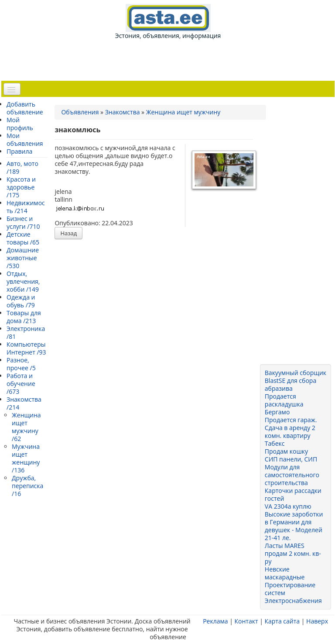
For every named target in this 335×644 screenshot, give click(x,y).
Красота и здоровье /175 (21, 187)
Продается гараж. (291, 420)
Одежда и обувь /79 (21, 301)
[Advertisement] (170, 59)
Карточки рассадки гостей (293, 494)
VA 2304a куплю (288, 506)
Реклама (215, 621)
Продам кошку (286, 451)
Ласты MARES (285, 546)
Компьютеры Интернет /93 (26, 348)
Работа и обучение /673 (21, 384)
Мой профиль (20, 124)
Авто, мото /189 (22, 167)
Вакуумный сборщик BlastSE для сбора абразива (296, 381)
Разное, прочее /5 (21, 364)
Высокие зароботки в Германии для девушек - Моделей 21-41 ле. (294, 526)
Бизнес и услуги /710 (23, 222)
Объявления (80, 112)
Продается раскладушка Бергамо (284, 404)
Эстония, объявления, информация (168, 22)
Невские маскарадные (285, 573)
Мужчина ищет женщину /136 (26, 458)
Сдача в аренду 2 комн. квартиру (290, 432)
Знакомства (123, 112)
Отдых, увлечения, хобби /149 (23, 281)
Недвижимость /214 (26, 207)
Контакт (246, 621)
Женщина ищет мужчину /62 (26, 427)
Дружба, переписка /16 (27, 486)
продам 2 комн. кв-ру (293, 557)
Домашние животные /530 (23, 258)
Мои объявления (25, 139)
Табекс (275, 443)
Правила (19, 151)
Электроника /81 (26, 332)
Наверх (317, 621)
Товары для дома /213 (24, 317)
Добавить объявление (25, 108)
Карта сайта (282, 621)
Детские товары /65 (23, 238)
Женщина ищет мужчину (183, 112)
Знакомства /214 (24, 403)
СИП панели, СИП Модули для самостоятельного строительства (292, 471)
